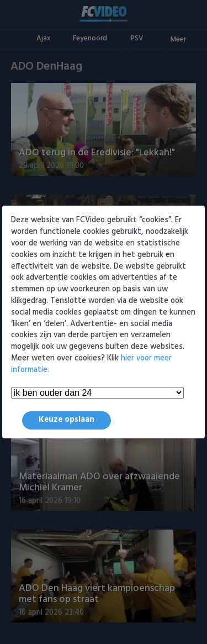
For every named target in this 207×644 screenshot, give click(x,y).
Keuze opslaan (67, 420)
